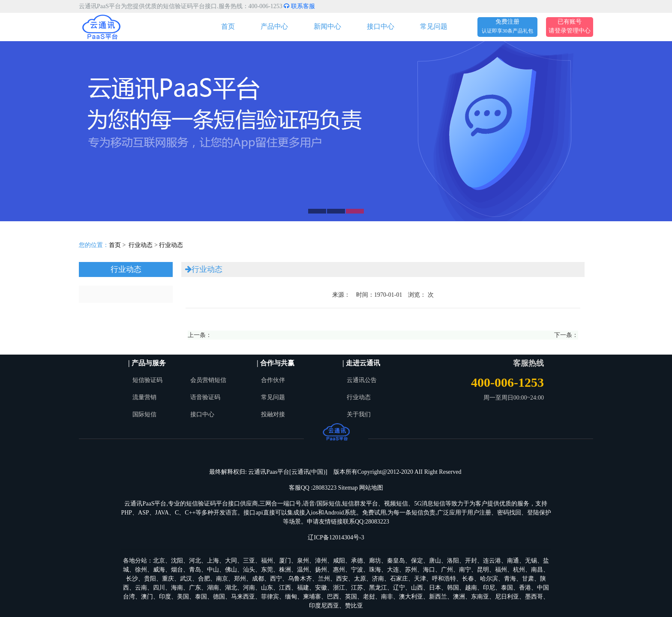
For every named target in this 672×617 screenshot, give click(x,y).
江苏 (357, 588)
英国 (351, 597)
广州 (447, 570)
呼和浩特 (444, 579)
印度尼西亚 (324, 606)
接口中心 (381, 26)
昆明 (483, 570)
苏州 (411, 570)
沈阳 (177, 561)
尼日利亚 (507, 597)
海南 (177, 588)
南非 (387, 597)
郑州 (240, 579)
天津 (420, 579)
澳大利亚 (411, 597)
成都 (258, 579)
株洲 (285, 570)
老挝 (369, 597)
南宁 (465, 570)
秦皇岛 (396, 561)
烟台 (177, 570)
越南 (471, 588)
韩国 (453, 588)
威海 (159, 570)
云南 (141, 588)
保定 (417, 561)
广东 (195, 588)
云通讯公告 (362, 380)
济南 (378, 579)
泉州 (303, 561)
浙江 (339, 588)
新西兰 (438, 597)
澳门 (147, 597)
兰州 (324, 579)
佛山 (231, 570)
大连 (393, 570)
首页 (228, 26)
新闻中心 (327, 26)
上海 (213, 561)
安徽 (321, 588)
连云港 (492, 561)
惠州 (339, 570)
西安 (342, 579)
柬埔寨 (312, 597)
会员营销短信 (208, 380)
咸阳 (339, 561)
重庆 (168, 579)
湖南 (213, 588)
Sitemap (348, 488)
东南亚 (480, 597)
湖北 (231, 588)
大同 (231, 561)
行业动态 (141, 245)
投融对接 (273, 414)
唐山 (435, 561)
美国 (183, 597)
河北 (195, 561)
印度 (165, 597)
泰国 (507, 588)
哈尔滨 (489, 579)
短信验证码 (147, 380)
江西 (285, 588)
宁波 (357, 570)
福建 (303, 588)
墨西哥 (534, 597)
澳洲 (459, 597)
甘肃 (528, 579)
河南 (249, 588)
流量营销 (144, 397)
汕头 (249, 570)
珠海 (375, 570)
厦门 (285, 561)
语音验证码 (205, 397)
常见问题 (434, 26)
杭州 (519, 570)
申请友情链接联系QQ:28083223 (348, 522)
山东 (267, 588)
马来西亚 (243, 597)
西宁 (276, 579)
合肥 (204, 579)
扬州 (321, 570)
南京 (222, 579)
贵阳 (150, 579)
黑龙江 (378, 588)
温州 (303, 570)
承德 (357, 561)
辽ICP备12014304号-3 (336, 537)
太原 (360, 579)
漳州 (321, 561)
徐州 (141, 570)
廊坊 (375, 561)
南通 (513, 561)
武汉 (186, 579)
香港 (525, 588)
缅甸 (291, 597)
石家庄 (399, 579)
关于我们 (359, 414)
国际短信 (144, 414)
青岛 (195, 570)
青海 (510, 579)
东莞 (267, 570)
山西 (417, 588)
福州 (267, 561)
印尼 (489, 588)
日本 (435, 588)
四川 (159, 588)
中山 (213, 570)
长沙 (132, 579)
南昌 (537, 570)
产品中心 (274, 26)
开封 (471, 561)
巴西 (333, 597)
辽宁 (399, 588)
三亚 (249, 561)
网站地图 (371, 488)
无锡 (531, 561)
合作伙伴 (273, 380)
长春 (468, 579)
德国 (219, 597)
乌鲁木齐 (300, 579)
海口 (429, 570)
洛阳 (453, 561)
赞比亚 (354, 606)
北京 (159, 561)
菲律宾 (270, 597)
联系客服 (299, 6)
